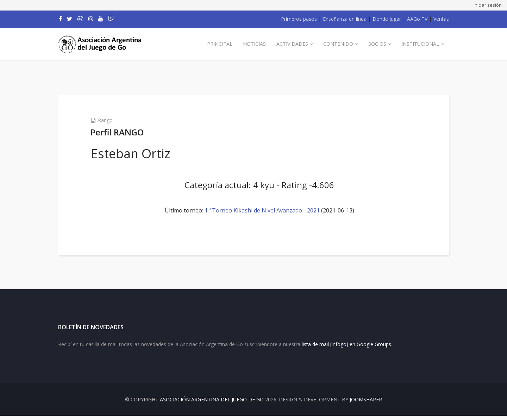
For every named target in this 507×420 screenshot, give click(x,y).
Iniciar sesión (488, 5)
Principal (220, 44)
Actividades (292, 44)
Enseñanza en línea (345, 19)
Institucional (420, 44)
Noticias (254, 44)
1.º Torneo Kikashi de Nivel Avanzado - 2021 (262, 210)
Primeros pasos (299, 19)
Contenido (338, 44)
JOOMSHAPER (366, 404)
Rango (109, 120)
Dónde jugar (387, 19)
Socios (377, 44)
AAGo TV (417, 19)
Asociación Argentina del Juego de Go (212, 404)
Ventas (441, 19)
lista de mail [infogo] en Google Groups (346, 348)
